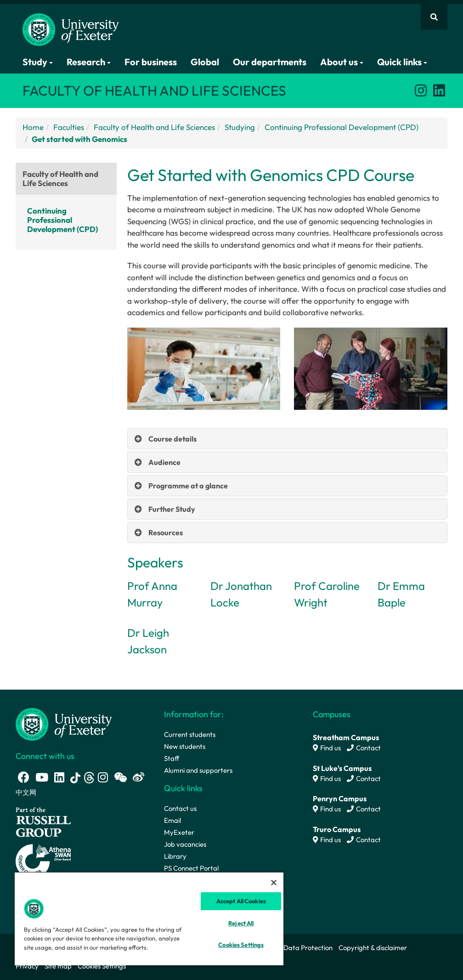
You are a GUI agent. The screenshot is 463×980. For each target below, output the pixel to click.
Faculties (69, 127)
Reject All (241, 923)
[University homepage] (64, 723)
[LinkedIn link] (439, 91)
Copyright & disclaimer (373, 948)
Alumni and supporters (198, 770)
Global (205, 62)
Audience (164, 462)
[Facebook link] (24, 777)
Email (172, 820)
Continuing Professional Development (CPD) (342, 127)
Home (33, 127)
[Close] (274, 883)
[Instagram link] (421, 91)
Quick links (402, 62)
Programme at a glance (188, 486)
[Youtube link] (42, 777)
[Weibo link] (138, 777)
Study (38, 62)
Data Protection (308, 948)
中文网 (26, 792)
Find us (327, 748)
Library (175, 856)
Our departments (270, 62)
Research (89, 62)
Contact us (180, 808)
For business (151, 62)
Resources (166, 532)
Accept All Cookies (241, 901)
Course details (172, 439)
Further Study (172, 509)
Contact (364, 748)
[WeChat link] (120, 777)
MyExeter (179, 832)
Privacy (27, 966)
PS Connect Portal (191, 868)
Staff (172, 758)
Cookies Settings (102, 966)
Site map (58, 966)
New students (185, 746)
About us (342, 62)
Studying (240, 127)
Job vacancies (185, 844)
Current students (190, 734)
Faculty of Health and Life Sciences (154, 127)
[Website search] (434, 17)
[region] (149, 918)
